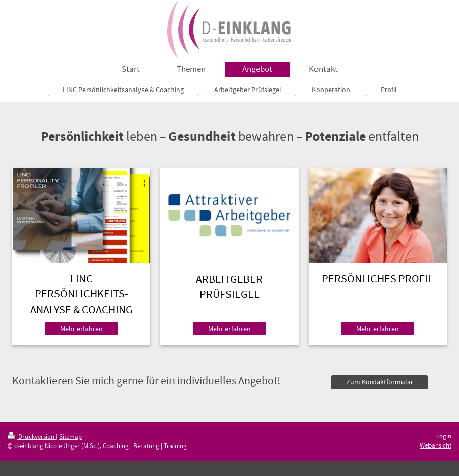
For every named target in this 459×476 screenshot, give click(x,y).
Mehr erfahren (81, 329)
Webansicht (436, 445)
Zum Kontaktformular (380, 382)
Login (444, 436)
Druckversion (32, 437)
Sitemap (70, 437)
